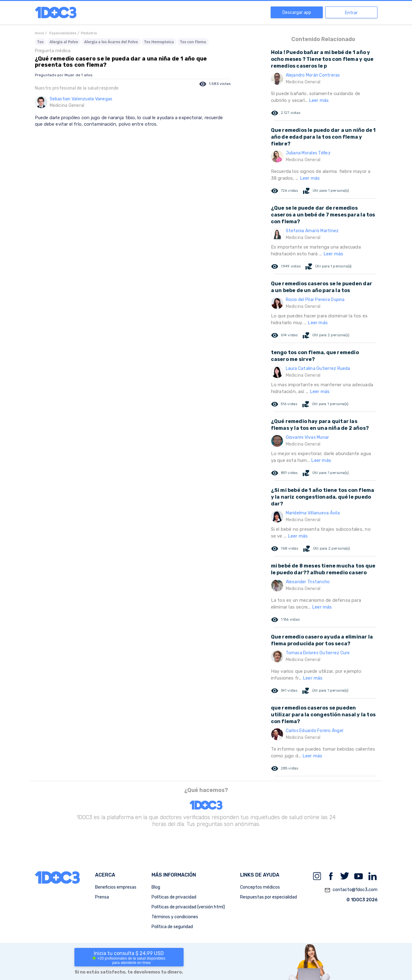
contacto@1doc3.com (351, 890)
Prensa (102, 897)
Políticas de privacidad (174, 897)
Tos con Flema (193, 42)
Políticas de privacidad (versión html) (188, 907)
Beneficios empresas (116, 887)
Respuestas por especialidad (268, 897)
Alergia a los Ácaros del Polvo (111, 42)
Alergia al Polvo (64, 42)
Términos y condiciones (175, 917)
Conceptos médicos (260, 887)
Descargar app (297, 13)
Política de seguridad (172, 927)
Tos (40, 42)
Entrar (351, 13)
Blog (156, 887)
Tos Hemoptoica (159, 42)
